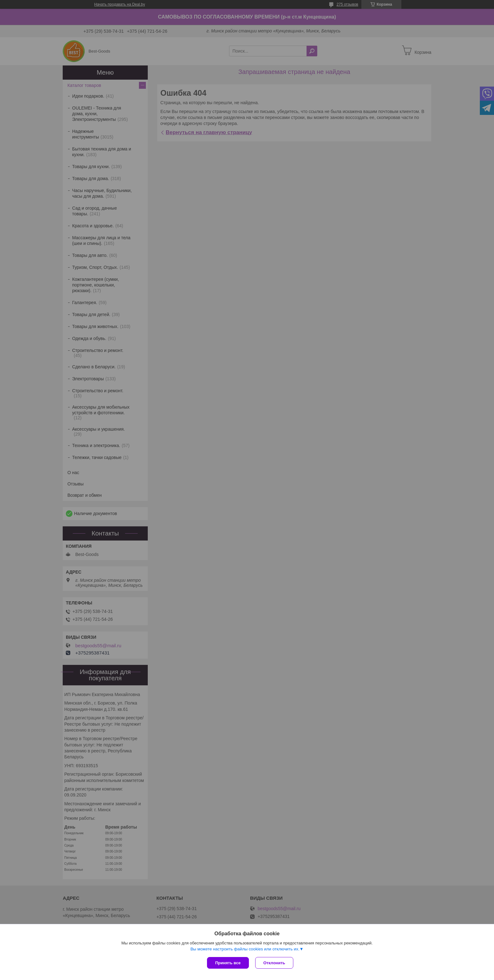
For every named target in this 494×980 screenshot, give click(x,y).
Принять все (228, 963)
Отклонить (274, 963)
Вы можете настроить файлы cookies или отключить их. (245, 949)
